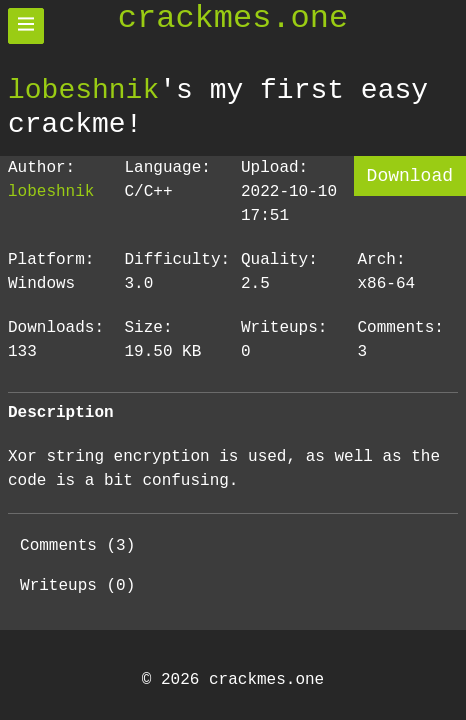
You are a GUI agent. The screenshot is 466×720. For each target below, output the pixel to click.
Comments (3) (77, 546)
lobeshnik (83, 90)
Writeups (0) (77, 586)
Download (410, 176)
